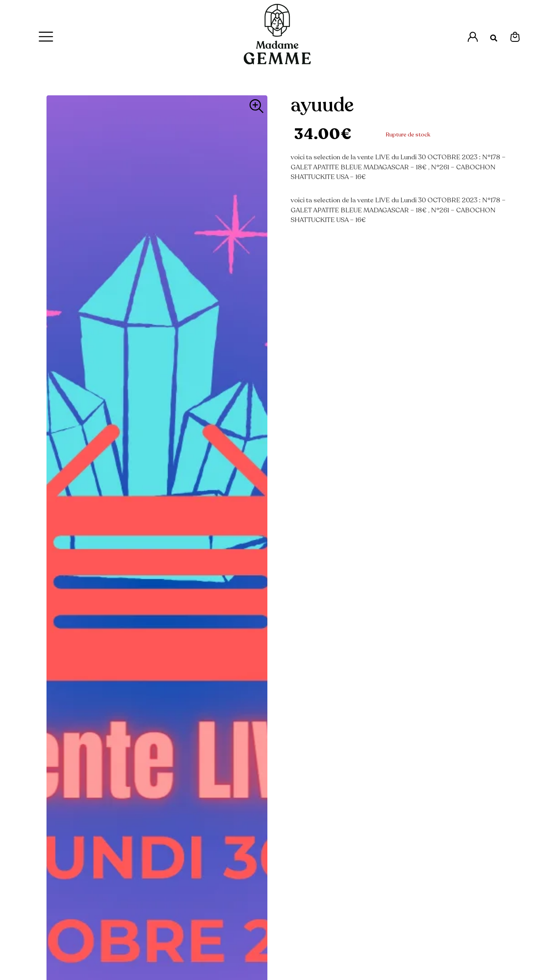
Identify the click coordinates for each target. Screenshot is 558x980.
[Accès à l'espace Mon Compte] (473, 37)
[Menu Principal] (46, 37)
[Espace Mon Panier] (515, 37)
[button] (494, 38)
